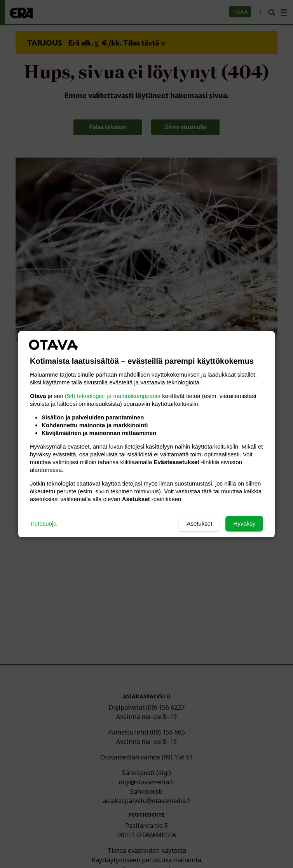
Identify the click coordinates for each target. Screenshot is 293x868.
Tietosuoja (43, 523)
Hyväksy (244, 523)
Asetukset (199, 523)
